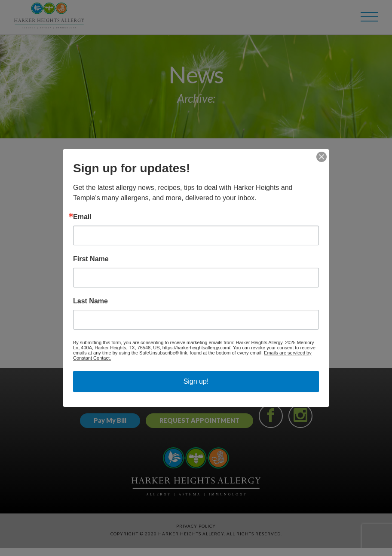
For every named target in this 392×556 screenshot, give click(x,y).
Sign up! (196, 381)
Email (82, 217)
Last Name (90, 301)
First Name (91, 259)
